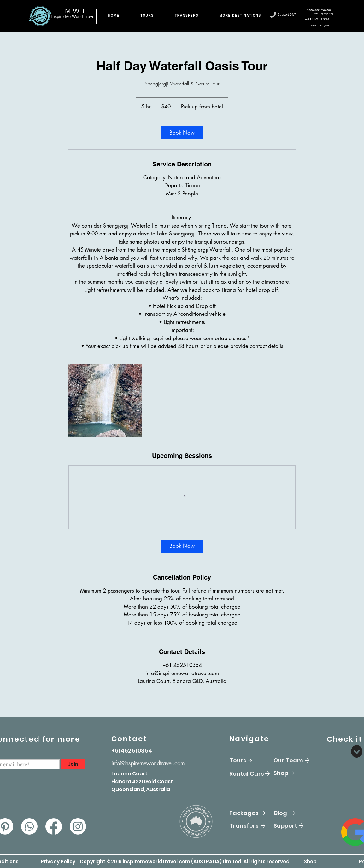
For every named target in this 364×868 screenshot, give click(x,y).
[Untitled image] (105, 401)
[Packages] (252, 813)
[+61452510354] (134, 751)
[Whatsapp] (29, 826)
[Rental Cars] (252, 774)
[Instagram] (78, 826)
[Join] (73, 764)
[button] (58, 862)
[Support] (296, 826)
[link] (182, 133)
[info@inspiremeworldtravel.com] (161, 763)
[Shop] (296, 773)
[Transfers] (252, 826)
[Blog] (296, 813)
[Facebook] (54, 826)
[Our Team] (296, 761)
